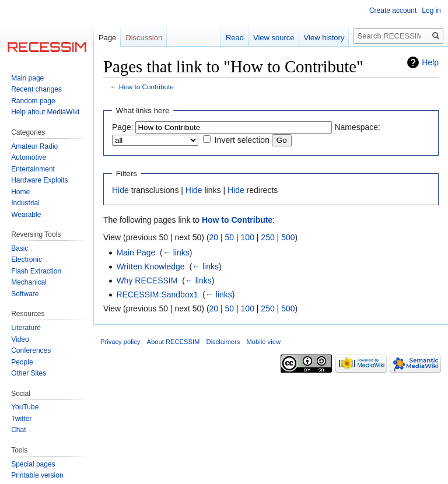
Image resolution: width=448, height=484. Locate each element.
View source (274, 38)
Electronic (27, 259)
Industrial (25, 203)
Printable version (37, 475)
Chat (18, 430)
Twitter (21, 419)
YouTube (25, 407)
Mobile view (264, 342)
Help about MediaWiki (45, 112)
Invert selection (242, 140)
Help (430, 62)
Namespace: (357, 127)
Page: (123, 127)
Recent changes (36, 89)
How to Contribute (146, 87)
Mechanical (29, 282)
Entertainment (33, 169)
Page (107, 38)
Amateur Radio (34, 146)
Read (235, 38)
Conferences (31, 350)
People (22, 362)
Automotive (29, 157)
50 (230, 237)
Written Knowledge (150, 266)
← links (176, 252)
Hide (120, 190)
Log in (431, 10)
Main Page (136, 252)
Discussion (144, 38)
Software (25, 294)
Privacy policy (120, 342)
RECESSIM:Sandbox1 (157, 294)
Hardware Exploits (39, 180)
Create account (393, 10)
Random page (33, 101)
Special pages (33, 464)
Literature (26, 328)
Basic (20, 248)
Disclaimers (223, 342)
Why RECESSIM (147, 280)
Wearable (26, 215)
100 (248, 237)
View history (324, 38)
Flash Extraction (36, 271)
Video (20, 339)
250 (267, 237)
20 (214, 237)
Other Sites (29, 373)
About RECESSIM (174, 342)
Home (20, 192)
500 (288, 237)
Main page (27, 78)
